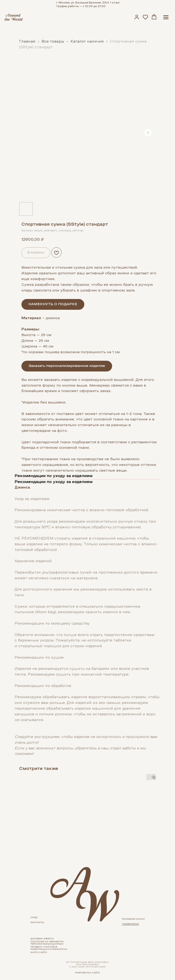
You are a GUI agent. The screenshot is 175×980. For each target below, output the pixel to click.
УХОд (34, 917)
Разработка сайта (87, 973)
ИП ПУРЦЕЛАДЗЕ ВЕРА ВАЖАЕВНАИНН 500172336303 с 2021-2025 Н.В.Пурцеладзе (87, 965)
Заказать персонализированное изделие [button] (67, 366)
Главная (27, 42)
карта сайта (39, 952)
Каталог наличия (88, 42)
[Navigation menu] (166, 17)
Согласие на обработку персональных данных (47, 943)
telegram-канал (133, 919)
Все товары (53, 42)
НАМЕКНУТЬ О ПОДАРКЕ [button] (53, 304)
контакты (37, 923)
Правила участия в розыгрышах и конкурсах (49, 948)
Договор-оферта (42, 939)
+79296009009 (130, 924)
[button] (137, 17)
